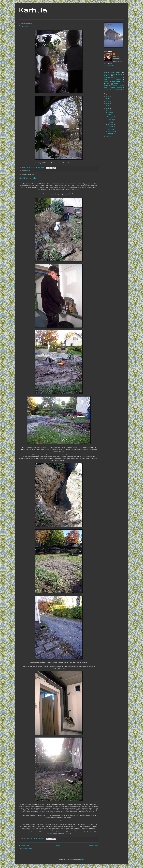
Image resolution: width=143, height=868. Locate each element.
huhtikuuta (110, 129)
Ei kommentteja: (40, 168)
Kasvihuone (113, 74)
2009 (108, 137)
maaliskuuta (111, 131)
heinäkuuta (111, 124)
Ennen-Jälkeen (115, 72)
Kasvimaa (120, 74)
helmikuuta (111, 134)
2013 (108, 104)
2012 (108, 106)
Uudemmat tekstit (24, 846)
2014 (108, 101)
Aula (105, 73)
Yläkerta (108, 89)
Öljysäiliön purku (119, 89)
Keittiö (106, 76)
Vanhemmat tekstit (93, 846)
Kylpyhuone (107, 79)
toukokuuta (111, 127)
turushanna (119, 54)
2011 (108, 108)
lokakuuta (110, 113)
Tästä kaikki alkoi (114, 86)
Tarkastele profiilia (109, 66)
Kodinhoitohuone (118, 78)
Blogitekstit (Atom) (27, 849)
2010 (108, 111)
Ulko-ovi (121, 86)
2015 (108, 99)
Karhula (33, 10)
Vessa (112, 87)
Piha (115, 84)
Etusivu (58, 846)
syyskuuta (110, 120)
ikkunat (106, 74)
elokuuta (110, 122)
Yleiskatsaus (119, 87)
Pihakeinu (121, 84)
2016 (108, 97)
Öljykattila (24, 27)
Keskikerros (107, 78)
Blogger (82, 859)
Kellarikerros (118, 76)
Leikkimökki (118, 79)
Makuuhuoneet (118, 81)
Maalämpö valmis (27, 178)
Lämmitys (28, 170)
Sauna (106, 86)
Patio (110, 84)
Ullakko (106, 87)
